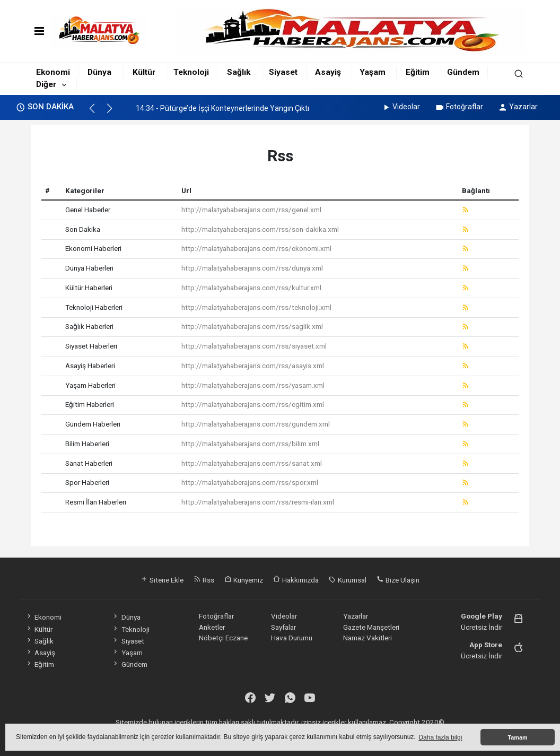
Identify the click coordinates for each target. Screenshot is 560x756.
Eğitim (418, 72)
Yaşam (373, 72)
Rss (204, 580)
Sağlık (239, 72)
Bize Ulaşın (398, 580)
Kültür (144, 72)
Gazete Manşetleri (371, 627)
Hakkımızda (296, 580)
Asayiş (328, 72)
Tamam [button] (517, 737)
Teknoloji (191, 72)
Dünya (99, 72)
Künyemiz (244, 580)
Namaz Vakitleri (367, 638)
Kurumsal (348, 580)
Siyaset (283, 72)
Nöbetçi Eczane (223, 638)
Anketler (212, 627)
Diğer (46, 84)
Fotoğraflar (459, 107)
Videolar (401, 107)
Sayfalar (283, 627)
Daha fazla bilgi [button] (440, 737)
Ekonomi (53, 72)
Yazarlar (518, 107)
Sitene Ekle (162, 580)
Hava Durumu (292, 638)
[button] (97, 113)
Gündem (463, 72)
